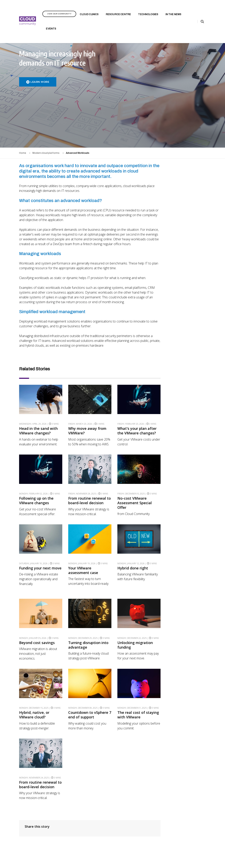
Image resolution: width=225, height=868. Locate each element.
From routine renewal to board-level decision (87, 468)
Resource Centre (118, 9)
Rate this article (185, 167)
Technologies (148, 9)
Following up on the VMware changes (36, 468)
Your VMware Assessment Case (187, 296)
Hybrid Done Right (186, 306)
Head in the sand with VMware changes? (38, 398)
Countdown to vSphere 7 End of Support (190, 364)
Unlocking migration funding (133, 612)
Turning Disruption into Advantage (190, 327)
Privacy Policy (118, 855)
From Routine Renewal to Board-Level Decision (190, 390)
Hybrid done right (131, 535)
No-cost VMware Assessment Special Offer (133, 470)
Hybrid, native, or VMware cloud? (34, 682)
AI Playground (183, 455)
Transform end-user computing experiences (190, 231)
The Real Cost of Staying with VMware (188, 376)
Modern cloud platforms (46, 115)
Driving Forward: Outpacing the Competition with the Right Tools (188, 441)
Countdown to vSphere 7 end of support (87, 682)
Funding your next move (35, 538)
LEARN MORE (38, 82)
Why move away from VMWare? (86, 398)
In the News (173, 9)
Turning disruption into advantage (87, 612)
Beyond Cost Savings (188, 316)
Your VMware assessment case (82, 538)
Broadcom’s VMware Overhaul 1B (188, 272)
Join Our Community (59, 8)
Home (23, 115)
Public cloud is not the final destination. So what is (189, 406)
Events (51, 24)
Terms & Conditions (138, 855)
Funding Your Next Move (187, 284)
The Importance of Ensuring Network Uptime (187, 422)
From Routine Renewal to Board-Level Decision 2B (190, 257)
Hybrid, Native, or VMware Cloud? (186, 351)
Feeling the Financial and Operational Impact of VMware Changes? (190, 204)
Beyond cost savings (37, 610)
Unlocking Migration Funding (187, 339)
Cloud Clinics (89, 9)
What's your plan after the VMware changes (189, 218)
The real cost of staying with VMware (136, 682)
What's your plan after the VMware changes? (135, 398)
